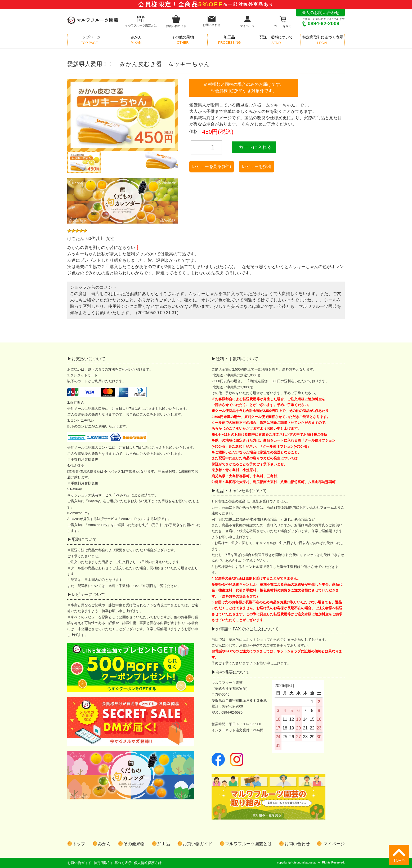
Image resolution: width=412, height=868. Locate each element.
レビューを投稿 (257, 166)
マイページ (247, 21)
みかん (104, 844)
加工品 (164, 844)
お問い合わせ (212, 21)
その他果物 (134, 844)
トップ (79, 844)
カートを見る (283, 21)
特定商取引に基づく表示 (113, 863)
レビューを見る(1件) (212, 166)
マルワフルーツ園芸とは (141, 21)
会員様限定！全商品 (206, 4)
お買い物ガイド (176, 21)
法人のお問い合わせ (320, 13)
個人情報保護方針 (148, 863)
